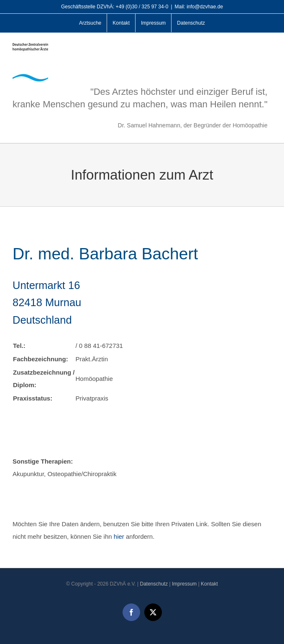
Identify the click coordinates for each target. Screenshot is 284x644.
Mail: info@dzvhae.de (199, 7)
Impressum (184, 584)
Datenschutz (154, 584)
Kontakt (209, 584)
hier (119, 536)
